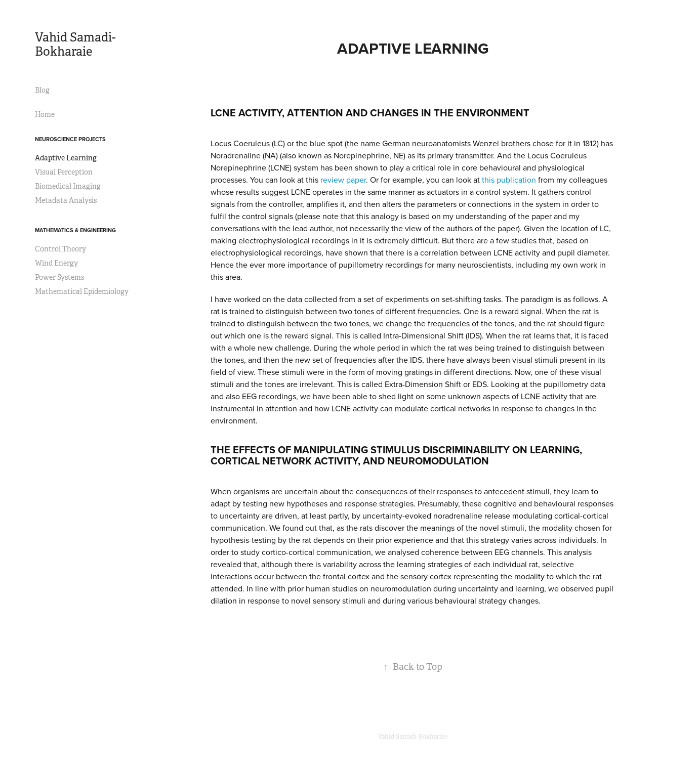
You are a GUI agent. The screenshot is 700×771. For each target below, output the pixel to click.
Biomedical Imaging (68, 186)
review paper (343, 180)
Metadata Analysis (66, 200)
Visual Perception (64, 172)
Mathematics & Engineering (75, 230)
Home (45, 114)
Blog (42, 90)
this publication (509, 180)
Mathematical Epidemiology (82, 291)
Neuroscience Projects (70, 139)
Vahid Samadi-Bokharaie (75, 45)
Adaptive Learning (66, 158)
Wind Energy (56, 263)
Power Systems (59, 277)
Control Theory (60, 249)
